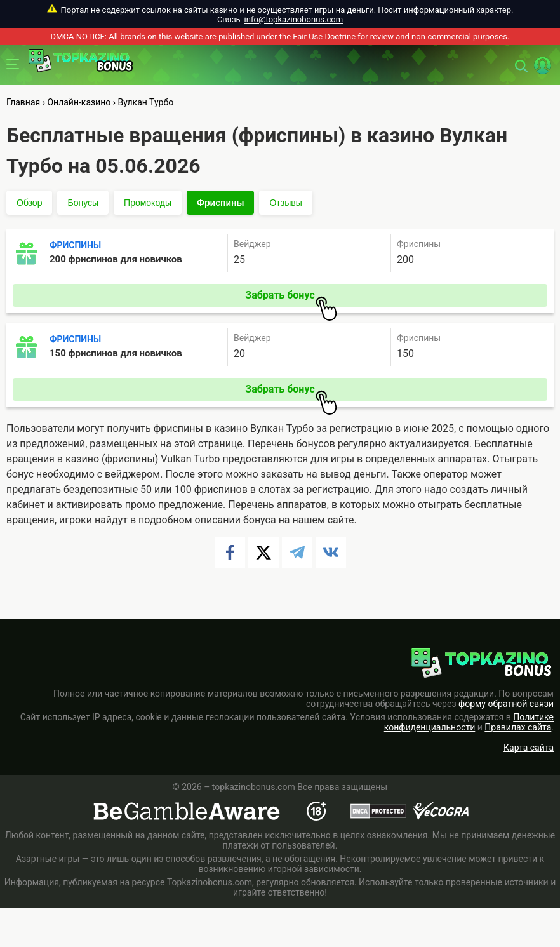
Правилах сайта (518, 727)
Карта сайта (529, 748)
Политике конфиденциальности (469, 722)
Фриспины (220, 203)
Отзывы (285, 203)
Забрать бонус (291, 298)
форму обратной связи (506, 704)
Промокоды (148, 203)
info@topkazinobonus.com (294, 19)
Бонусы (83, 203)
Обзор (29, 203)
